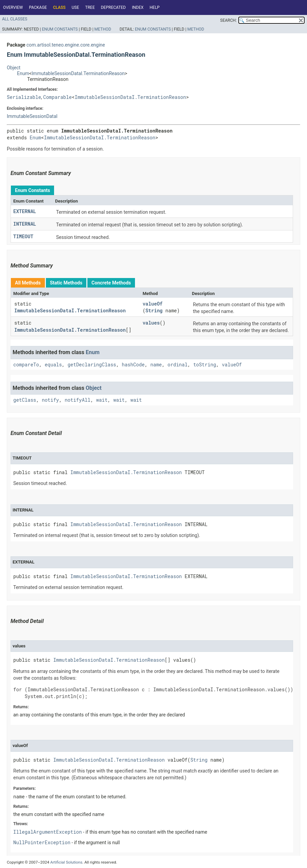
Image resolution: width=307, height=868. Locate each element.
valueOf (152, 304)
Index (138, 7)
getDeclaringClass (92, 364)
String (154, 310)
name (156, 364)
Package (38, 7)
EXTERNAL (25, 211)
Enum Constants (60, 29)
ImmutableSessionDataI (32, 116)
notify (50, 400)
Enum (23, 73)
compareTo (26, 364)
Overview (13, 7)
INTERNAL (25, 224)
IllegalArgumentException (48, 832)
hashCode (133, 364)
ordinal (178, 364)
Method (103, 29)
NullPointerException (42, 842)
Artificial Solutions (66, 862)
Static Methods (66, 283)
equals (53, 364)
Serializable (24, 97)
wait (102, 400)
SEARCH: (228, 20)
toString (204, 364)
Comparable (57, 97)
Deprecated (113, 7)
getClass (25, 400)
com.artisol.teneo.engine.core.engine (66, 45)
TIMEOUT (23, 236)
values (151, 323)
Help (155, 7)
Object (14, 68)
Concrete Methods (111, 283)
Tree (90, 7)
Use (75, 7)
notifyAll (78, 400)
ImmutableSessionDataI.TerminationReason (78, 73)
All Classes (15, 19)
